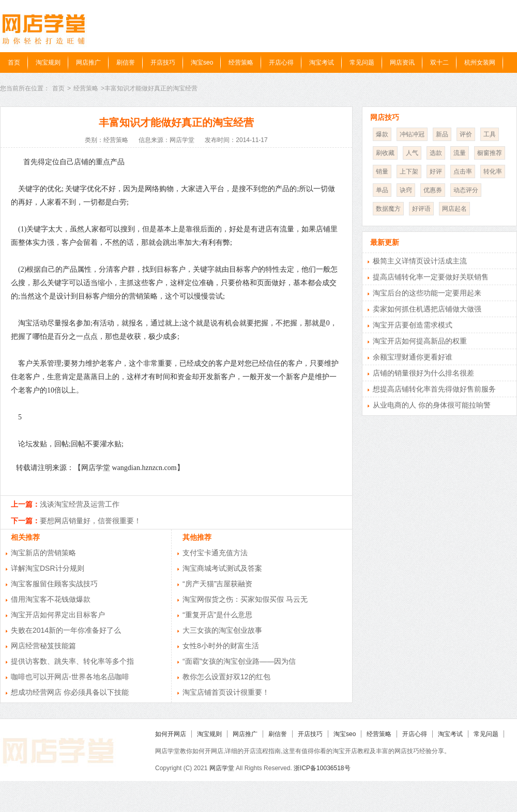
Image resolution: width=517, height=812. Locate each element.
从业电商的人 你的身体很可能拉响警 (432, 405)
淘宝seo (202, 63)
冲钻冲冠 (412, 134)
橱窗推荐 (490, 153)
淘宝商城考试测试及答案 (222, 568)
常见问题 (362, 63)
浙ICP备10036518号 (322, 768)
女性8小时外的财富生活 (221, 646)
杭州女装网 (480, 63)
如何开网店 (171, 734)
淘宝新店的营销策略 (43, 553)
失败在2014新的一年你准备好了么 (66, 630)
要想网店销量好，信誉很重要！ (90, 521)
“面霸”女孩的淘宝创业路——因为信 (239, 661)
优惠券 (433, 190)
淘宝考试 (322, 63)
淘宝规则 (48, 63)
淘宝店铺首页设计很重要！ (226, 692)
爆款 (382, 134)
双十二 (439, 63)
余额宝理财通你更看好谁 (413, 357)
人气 (412, 153)
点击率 (463, 171)
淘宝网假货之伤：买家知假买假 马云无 (245, 599)
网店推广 (88, 63)
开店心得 (281, 63)
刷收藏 (385, 153)
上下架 (409, 171)
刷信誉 (126, 63)
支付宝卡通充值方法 (215, 553)
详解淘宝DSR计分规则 (48, 568)
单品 (382, 190)
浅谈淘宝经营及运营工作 (80, 504)
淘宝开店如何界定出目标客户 (58, 615)
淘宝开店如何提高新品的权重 (420, 341)
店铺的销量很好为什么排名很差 (423, 373)
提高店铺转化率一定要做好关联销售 (431, 277)
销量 (382, 171)
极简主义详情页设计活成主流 (420, 261)
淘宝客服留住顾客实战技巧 (54, 584)
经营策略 (241, 63)
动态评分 (466, 190)
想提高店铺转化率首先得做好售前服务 (434, 389)
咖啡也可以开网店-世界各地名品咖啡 (70, 677)
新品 (442, 134)
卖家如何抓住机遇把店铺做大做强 (427, 309)
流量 (460, 153)
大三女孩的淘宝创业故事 (222, 630)
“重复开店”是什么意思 (217, 615)
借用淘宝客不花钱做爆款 (51, 599)
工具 (490, 134)
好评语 (421, 209)
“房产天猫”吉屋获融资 (217, 584)
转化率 (493, 171)
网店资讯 (402, 63)
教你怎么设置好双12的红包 (226, 677)
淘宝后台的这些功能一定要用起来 (427, 293)
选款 (436, 153)
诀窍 (406, 190)
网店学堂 (222, 768)
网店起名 (454, 209)
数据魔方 (388, 209)
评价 (466, 134)
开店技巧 (163, 63)
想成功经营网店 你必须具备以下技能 (70, 692)
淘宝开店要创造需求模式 (413, 325)
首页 (14, 63)
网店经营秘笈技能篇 (43, 646)
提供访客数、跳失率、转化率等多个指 (72, 661)
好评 (436, 171)
